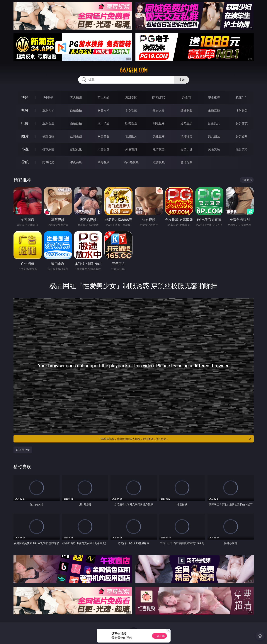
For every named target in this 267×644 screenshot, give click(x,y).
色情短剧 (186, 162)
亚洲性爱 (48, 123)
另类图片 (242, 136)
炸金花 (186, 97)
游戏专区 (131, 97)
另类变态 (242, 123)
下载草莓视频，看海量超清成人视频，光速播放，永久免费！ (175, 439)
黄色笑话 (214, 149)
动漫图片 (131, 136)
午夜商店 (76, 162)
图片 (25, 136)
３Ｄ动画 (131, 110)
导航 (25, 162)
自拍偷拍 (76, 110)
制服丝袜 (159, 123)
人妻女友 (103, 149)
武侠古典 (131, 149)
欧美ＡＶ (103, 110)
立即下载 (159, 636)
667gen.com (134, 70)
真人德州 (76, 97)
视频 (25, 110)
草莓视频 (103, 162)
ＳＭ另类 (242, 110)
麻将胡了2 (159, 97)
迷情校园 (159, 149)
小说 (25, 149)
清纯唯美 (186, 136)
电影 (25, 123)
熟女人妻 (159, 110)
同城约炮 (48, 162)
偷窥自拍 (48, 136)
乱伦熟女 (214, 123)
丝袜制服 (186, 110)
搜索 (182, 80)
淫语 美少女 (23, 450)
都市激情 (48, 149)
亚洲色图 (76, 136)
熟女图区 (214, 136)
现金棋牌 (214, 97)
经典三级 (186, 123)
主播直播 (214, 110)
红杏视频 (159, 162)
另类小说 (186, 149)
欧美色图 (103, 136)
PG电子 (48, 97)
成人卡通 (103, 123)
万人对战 (103, 97)
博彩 (25, 97)
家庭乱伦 (76, 149)
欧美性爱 (131, 123)
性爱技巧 (242, 149)
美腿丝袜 (159, 136)
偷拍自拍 (76, 123)
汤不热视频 (131, 162)
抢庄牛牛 (242, 97)
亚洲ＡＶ (48, 110)
